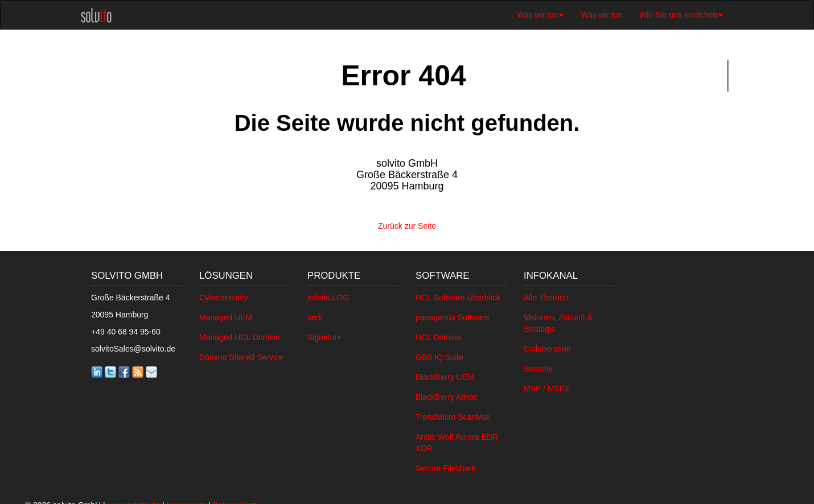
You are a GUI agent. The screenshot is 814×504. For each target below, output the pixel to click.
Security (538, 366)
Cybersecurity (224, 295)
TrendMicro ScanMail (453, 415)
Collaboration (547, 346)
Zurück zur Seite (407, 225)
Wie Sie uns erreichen (681, 15)
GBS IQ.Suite (439, 355)
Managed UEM (226, 315)
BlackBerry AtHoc (447, 395)
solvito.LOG (328, 295)
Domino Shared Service (241, 355)
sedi (315, 315)
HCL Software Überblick (458, 295)
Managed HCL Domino (240, 335)
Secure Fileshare (446, 466)
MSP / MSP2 (546, 386)
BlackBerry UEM (445, 375)
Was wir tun (540, 15)
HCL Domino (438, 335)
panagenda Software (452, 315)
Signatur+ (324, 335)
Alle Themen (546, 295)
